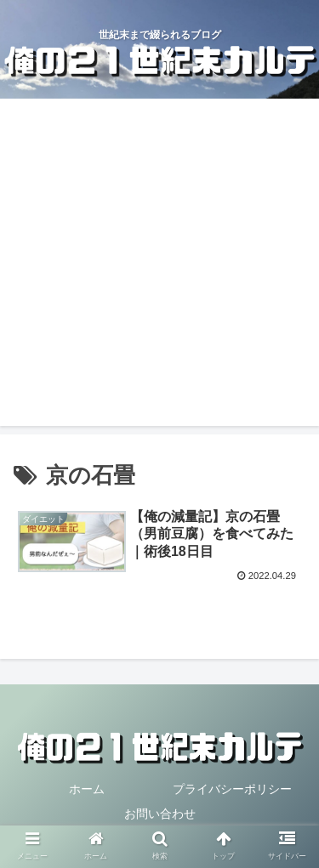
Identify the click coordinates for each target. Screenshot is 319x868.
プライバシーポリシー (232, 789)
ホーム (87, 789)
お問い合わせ (160, 814)
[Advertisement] (159, 267)
